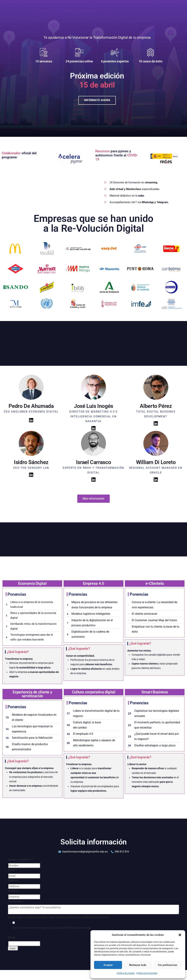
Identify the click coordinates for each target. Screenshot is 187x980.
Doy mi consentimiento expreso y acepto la (52, 927)
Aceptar (108, 965)
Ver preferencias (168, 965)
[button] (180, 935)
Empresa (13, 890)
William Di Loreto (156, 461)
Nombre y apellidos (20, 859)
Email (12, 869)
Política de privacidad (147, 973)
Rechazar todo (138, 965)
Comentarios (16, 900)
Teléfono (14, 879)
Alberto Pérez (156, 405)
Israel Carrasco (93, 461)
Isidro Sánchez (31, 461)
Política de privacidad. (78, 927)
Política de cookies (126, 973)
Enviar (13, 947)
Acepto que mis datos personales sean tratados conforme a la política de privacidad (58, 916)
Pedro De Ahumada (31, 405)
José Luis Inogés (93, 405)
